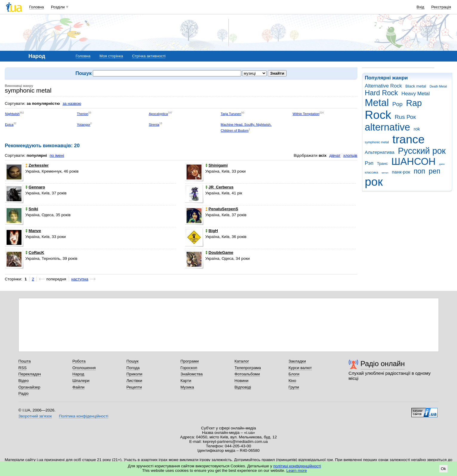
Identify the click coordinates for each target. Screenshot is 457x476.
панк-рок (401, 172)
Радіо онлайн (383, 364)
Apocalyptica (158, 114)
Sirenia (154, 125)
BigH (212, 231)
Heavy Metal (416, 94)
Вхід (421, 7)
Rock (378, 115)
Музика (187, 387)
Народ (79, 374)
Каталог (242, 361)
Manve (33, 231)
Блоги (294, 374)
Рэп (369, 163)
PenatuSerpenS (222, 209)
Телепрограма (248, 368)
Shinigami (217, 165)
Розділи (58, 7)
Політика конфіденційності (83, 416)
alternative (387, 127)
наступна (80, 279)
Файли (79, 387)
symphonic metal (377, 142)
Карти (186, 381)
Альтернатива (380, 152)
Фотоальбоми (247, 374)
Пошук (133, 361)
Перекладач (30, 374)
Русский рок (422, 151)
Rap (414, 103)
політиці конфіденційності (297, 466)
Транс (383, 163)
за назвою (72, 103)
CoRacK (35, 252)
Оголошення (84, 368)
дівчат (335, 155)
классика (371, 172)
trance (408, 139)
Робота (79, 361)
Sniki (32, 209)
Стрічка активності (149, 56)
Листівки (134, 381)
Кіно (293, 381)
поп (420, 171)
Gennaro (35, 187)
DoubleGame (219, 252)
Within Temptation (306, 114)
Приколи (134, 374)
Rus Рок (405, 117)
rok (417, 129)
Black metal (416, 86)
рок (374, 182)
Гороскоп (189, 368)
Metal (377, 103)
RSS (23, 368)
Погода (133, 368)
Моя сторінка (111, 56)
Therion (83, 114)
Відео (24, 381)
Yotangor (84, 125)
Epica (9, 125)
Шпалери (81, 381)
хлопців (350, 155)
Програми (190, 361)
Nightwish (12, 114)
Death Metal (438, 86)
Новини (242, 381)
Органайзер (29, 387)
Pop (397, 104)
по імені (57, 155)
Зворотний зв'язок (35, 416)
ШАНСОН (413, 161)
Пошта (25, 361)
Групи (294, 387)
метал (385, 173)
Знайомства (192, 374)
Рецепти (134, 387)
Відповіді (243, 387)
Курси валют (300, 368)
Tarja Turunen (231, 114)
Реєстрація (441, 7)
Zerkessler (37, 165)
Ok (443, 469)
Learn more (297, 470)
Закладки (297, 361)
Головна (37, 7)
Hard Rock (381, 93)
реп (434, 171)
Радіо (24, 393)
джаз (442, 164)
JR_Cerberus (220, 187)
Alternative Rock (383, 86)
